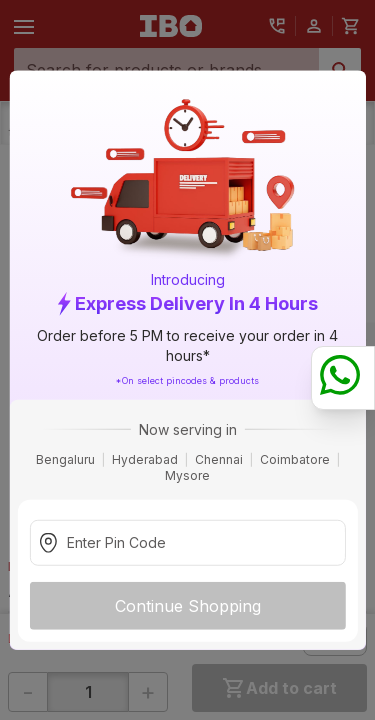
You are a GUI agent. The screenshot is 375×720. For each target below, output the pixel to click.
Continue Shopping (188, 605)
